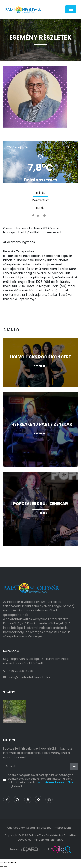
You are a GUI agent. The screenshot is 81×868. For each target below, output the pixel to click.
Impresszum (62, 828)
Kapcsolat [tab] (41, 200)
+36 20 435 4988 (21, 671)
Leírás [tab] (41, 193)
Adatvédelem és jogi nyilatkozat (29, 828)
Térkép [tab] (40, 208)
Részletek (41, 366)
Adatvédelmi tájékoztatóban (56, 782)
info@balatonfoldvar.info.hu (30, 677)
